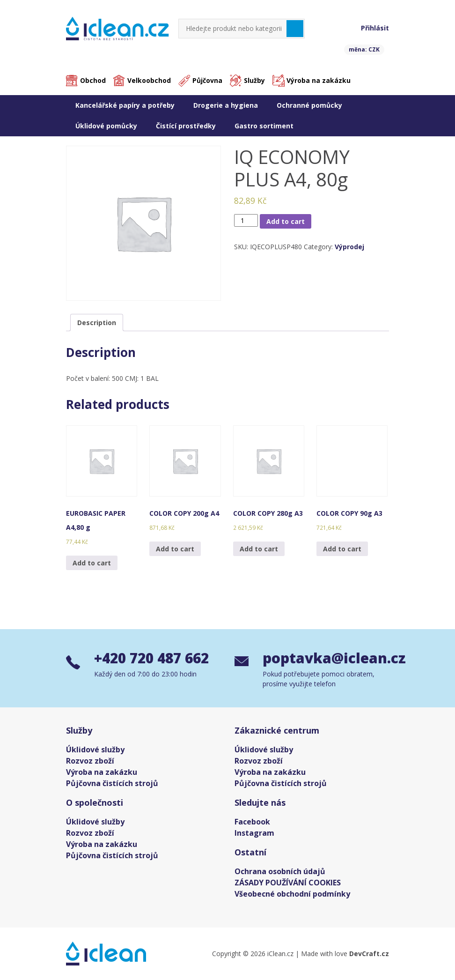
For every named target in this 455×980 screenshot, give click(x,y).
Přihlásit (375, 28)
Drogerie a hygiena (226, 105)
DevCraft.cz (369, 954)
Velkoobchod (149, 81)
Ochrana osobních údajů (280, 871)
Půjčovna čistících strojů (112, 783)
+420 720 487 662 (154, 658)
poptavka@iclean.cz (326, 658)
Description (97, 323)
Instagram (254, 833)
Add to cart (286, 221)
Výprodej (349, 247)
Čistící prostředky (186, 126)
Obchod (93, 81)
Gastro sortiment (264, 126)
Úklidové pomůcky (106, 126)
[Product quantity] (246, 220)
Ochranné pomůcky (309, 105)
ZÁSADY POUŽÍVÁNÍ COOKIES (288, 883)
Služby (254, 81)
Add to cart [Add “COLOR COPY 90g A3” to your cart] (342, 549)
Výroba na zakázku (319, 81)
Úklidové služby (95, 750)
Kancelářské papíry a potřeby (125, 105)
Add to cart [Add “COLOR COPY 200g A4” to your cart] (175, 549)
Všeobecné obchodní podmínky (292, 894)
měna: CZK (364, 49)
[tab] (97, 323)
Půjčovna (207, 81)
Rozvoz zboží (90, 761)
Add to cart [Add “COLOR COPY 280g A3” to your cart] (259, 549)
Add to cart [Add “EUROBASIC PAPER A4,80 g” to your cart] (92, 563)
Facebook (252, 822)
